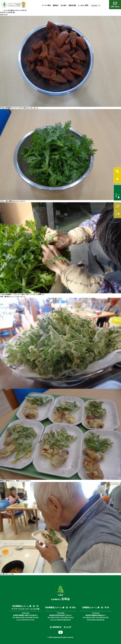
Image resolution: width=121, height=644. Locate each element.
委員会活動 (72, 5)
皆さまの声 (67, 627)
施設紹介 (56, 5)
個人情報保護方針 (56, 627)
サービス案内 (46, 5)
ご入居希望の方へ (117, 194)
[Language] (95, 5)
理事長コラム (117, 212)
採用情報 (117, 177)
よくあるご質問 (83, 5)
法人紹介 (64, 5)
